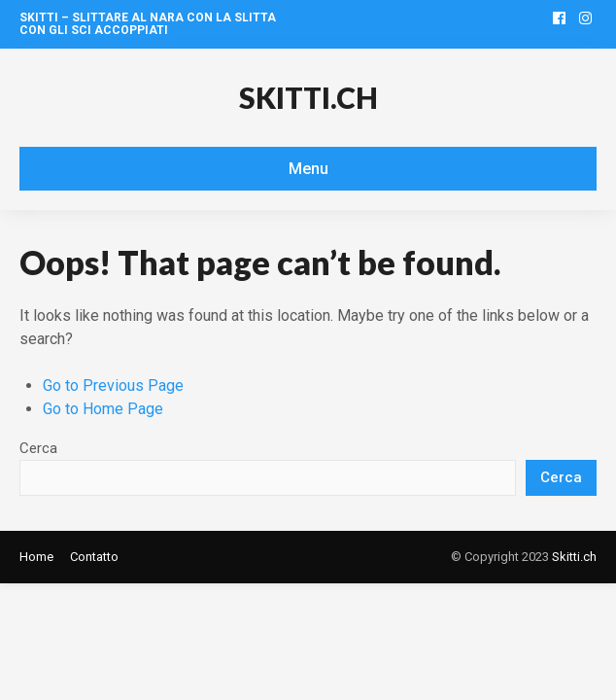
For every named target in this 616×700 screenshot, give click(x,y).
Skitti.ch (308, 97)
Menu (308, 169)
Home (36, 557)
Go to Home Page (103, 409)
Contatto (94, 557)
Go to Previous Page (113, 385)
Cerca (38, 448)
